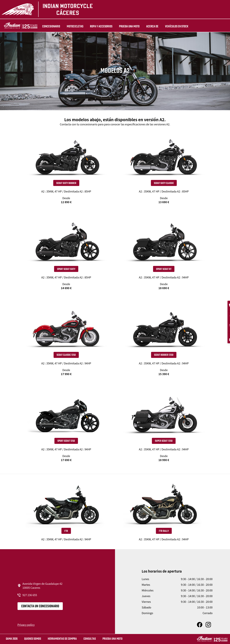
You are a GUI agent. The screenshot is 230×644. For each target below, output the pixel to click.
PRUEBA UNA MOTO (126, 27)
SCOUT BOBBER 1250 (164, 355)
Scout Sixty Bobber (66, 183)
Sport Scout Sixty (66, 269)
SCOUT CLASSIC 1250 (66, 355)
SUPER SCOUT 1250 (164, 441)
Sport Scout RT (164, 269)
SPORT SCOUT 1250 (66, 441)
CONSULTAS (90, 639)
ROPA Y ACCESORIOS (98, 27)
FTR (66, 531)
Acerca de (149, 27)
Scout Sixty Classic (164, 183)
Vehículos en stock (174, 27)
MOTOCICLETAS (72, 27)
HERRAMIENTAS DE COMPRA (62, 639)
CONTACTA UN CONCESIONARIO (40, 606)
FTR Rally (164, 531)
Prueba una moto (112, 639)
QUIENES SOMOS (33, 639)
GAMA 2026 (12, 639)
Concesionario (48, 27)
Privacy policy (26, 625)
